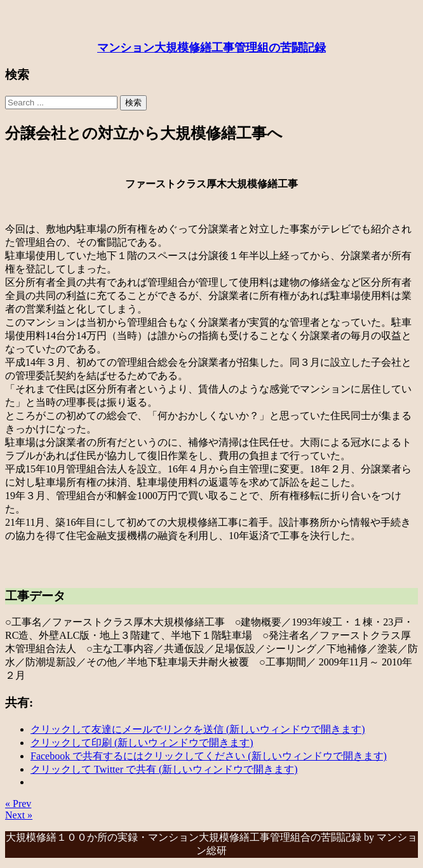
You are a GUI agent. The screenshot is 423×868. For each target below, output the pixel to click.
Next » (19, 815)
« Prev (18, 804)
